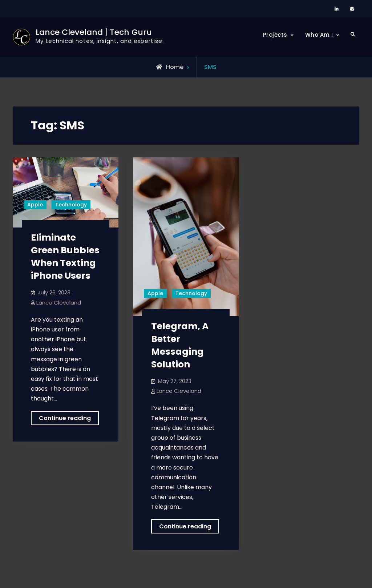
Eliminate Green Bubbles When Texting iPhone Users (65, 257)
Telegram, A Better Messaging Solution (180, 345)
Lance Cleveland (59, 303)
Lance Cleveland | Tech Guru (94, 32)
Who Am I (319, 35)
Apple (35, 205)
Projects (275, 35)
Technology (71, 205)
